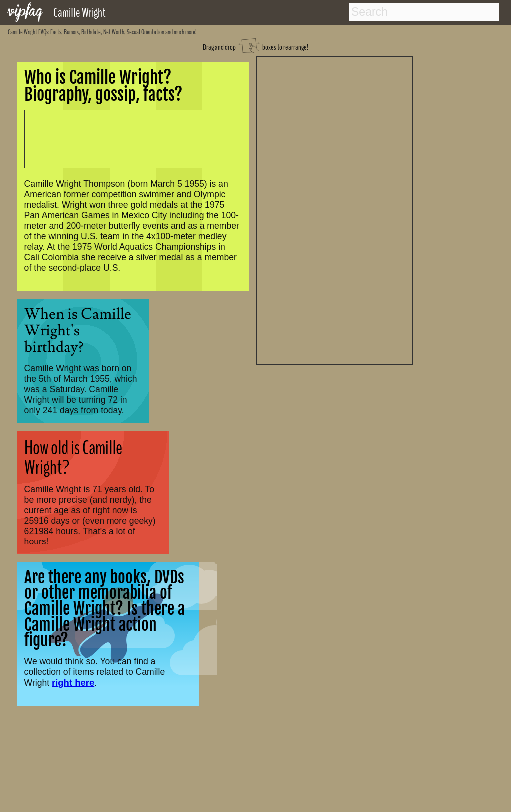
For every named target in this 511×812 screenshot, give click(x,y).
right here (73, 682)
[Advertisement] (334, 209)
